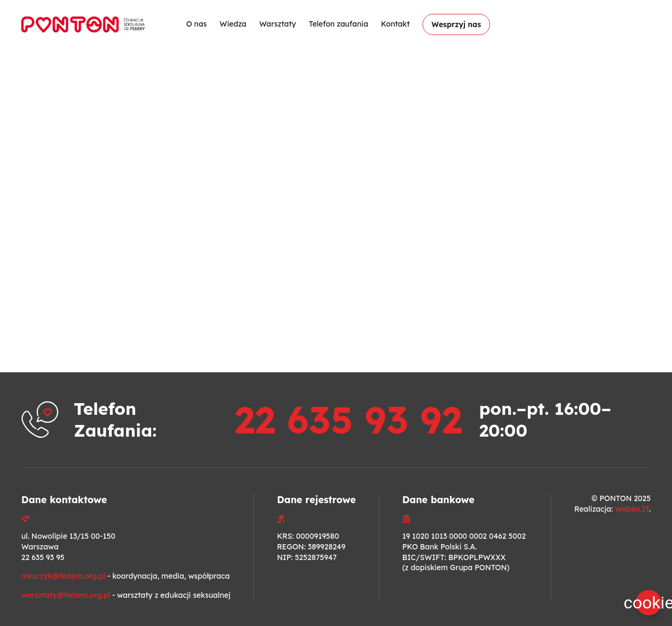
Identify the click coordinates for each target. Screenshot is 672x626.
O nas (197, 24)
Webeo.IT (632, 509)
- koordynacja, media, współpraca (126, 576)
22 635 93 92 (348, 420)
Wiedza (233, 24)
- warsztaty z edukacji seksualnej (126, 595)
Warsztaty (277, 24)
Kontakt (395, 24)
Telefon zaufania (338, 24)
